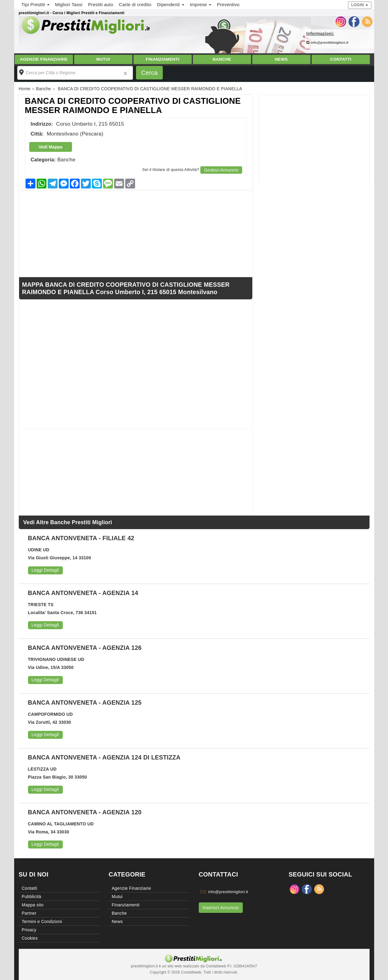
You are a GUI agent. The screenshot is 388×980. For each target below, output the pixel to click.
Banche (222, 59)
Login (360, 5)
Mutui (103, 59)
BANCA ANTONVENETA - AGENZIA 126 (85, 648)
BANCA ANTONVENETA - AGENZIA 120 (85, 812)
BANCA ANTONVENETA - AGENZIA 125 (85, 703)
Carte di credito (135, 4)
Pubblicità (32, 897)
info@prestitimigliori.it (328, 43)
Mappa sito (33, 905)
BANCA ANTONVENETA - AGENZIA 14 (83, 593)
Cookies (30, 938)
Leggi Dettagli (45, 570)
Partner (29, 913)
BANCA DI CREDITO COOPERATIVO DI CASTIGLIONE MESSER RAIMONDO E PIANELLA (133, 106)
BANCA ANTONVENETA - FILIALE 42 (81, 538)
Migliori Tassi (69, 4)
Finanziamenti (162, 59)
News (281, 59)
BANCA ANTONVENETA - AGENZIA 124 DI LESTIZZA (104, 757)
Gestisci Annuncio (221, 170)
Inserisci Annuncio (221, 908)
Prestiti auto (101, 4)
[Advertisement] (314, 138)
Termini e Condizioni (42, 921)
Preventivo (228, 4)
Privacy (29, 930)
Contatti (341, 59)
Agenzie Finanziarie (44, 59)
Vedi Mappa (51, 147)
